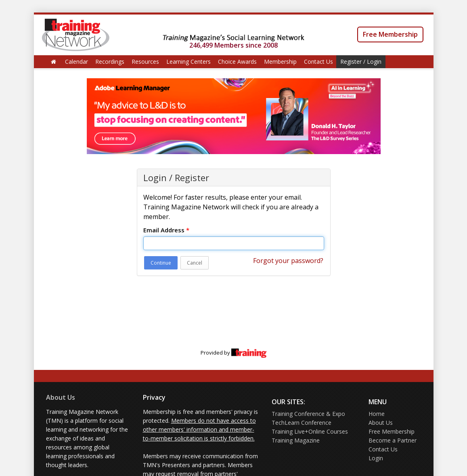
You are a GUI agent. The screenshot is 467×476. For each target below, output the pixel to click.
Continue (161, 263)
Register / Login (361, 62)
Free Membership (390, 34)
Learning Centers (188, 62)
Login (376, 458)
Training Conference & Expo (308, 414)
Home (377, 414)
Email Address (166, 230)
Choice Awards (237, 62)
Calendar (76, 62)
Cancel (195, 263)
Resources (145, 62)
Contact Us (318, 62)
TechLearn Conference (302, 423)
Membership (280, 62)
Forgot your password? (288, 261)
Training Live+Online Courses (310, 431)
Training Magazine (296, 440)
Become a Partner (393, 440)
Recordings (110, 62)
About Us (61, 397)
